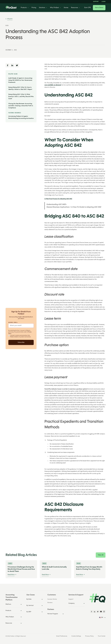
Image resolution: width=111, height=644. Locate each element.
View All (101, 555)
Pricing (34, 8)
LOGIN (104, 2)
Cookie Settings (76, 636)
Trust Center (102, 636)
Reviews (50, 603)
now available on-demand (53, 85)
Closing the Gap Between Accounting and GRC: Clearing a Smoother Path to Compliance (21, 106)
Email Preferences (62, 636)
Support (96, 2)
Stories (66, 8)
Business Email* (13, 322)
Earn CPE (88, 8)
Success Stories (52, 599)
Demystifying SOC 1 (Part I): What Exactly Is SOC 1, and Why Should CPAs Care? (21, 97)
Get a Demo (99, 8)
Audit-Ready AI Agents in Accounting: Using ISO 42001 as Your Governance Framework (20, 80)
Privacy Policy (89, 636)
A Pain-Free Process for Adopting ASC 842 (58, 199)
